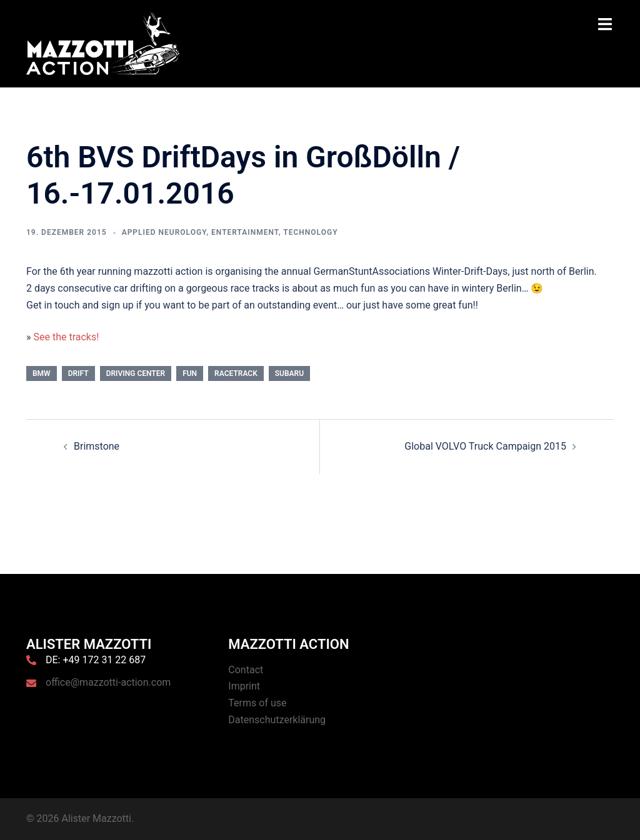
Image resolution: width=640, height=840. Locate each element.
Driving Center (136, 373)
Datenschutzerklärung (277, 720)
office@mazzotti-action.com (108, 682)
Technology (310, 232)
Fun (190, 373)
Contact (246, 670)
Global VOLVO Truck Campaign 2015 (485, 446)
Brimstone (97, 446)
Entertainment (245, 232)
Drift (78, 373)
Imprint (244, 686)
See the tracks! (66, 337)
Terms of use (257, 703)
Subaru (289, 373)
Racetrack (236, 373)
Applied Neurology (164, 232)
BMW (42, 373)
